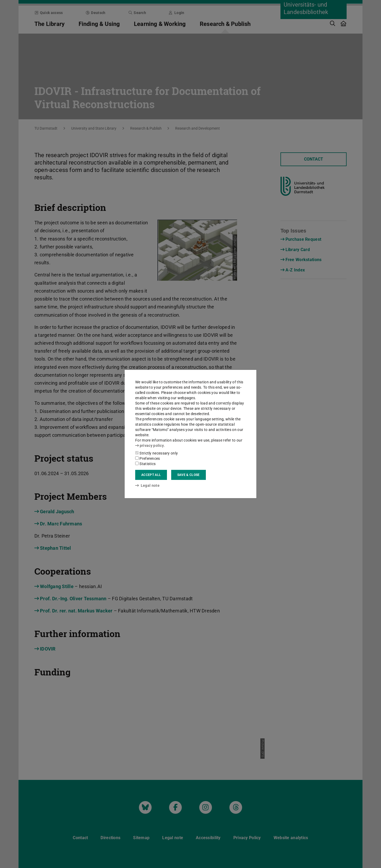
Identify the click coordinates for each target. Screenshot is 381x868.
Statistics (145, 464)
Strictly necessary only (157, 453)
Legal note (147, 485)
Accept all (151, 475)
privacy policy (149, 446)
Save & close (189, 475)
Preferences (148, 458)
